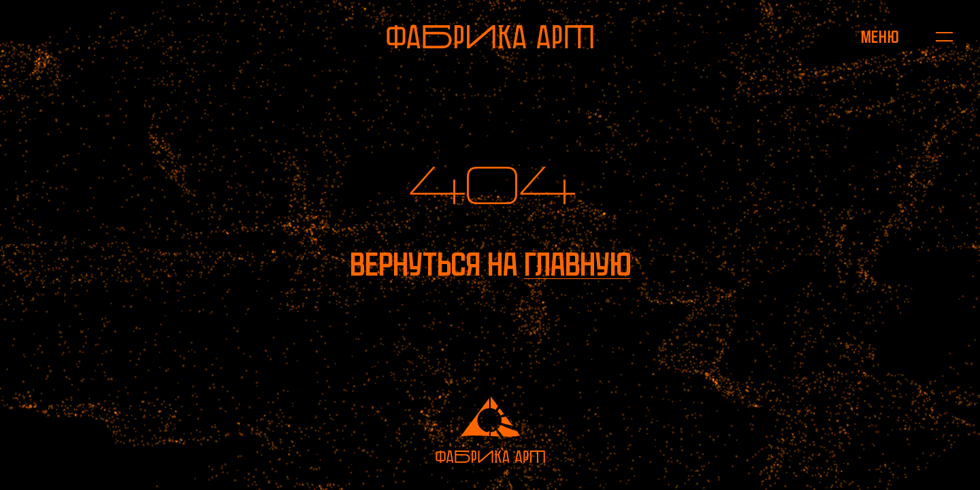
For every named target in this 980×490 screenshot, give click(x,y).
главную (577, 264)
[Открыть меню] (880, 37)
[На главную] (490, 37)
